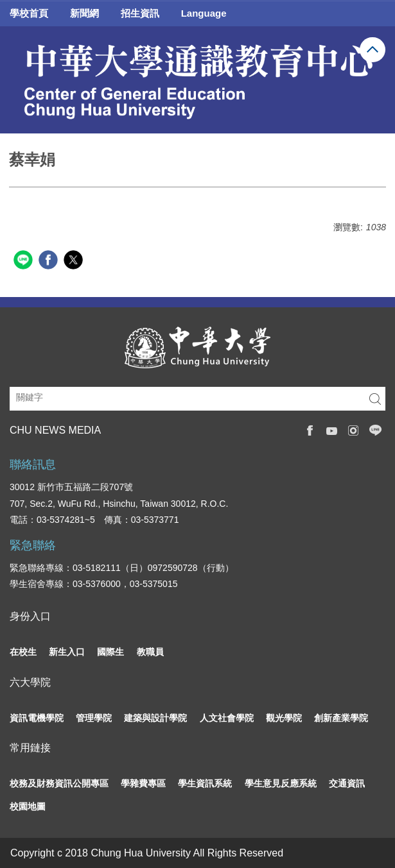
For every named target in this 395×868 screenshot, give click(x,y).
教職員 (150, 652)
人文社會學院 (227, 718)
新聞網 (84, 13)
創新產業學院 (341, 718)
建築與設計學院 (155, 718)
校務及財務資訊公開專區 (59, 783)
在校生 (23, 652)
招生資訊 (140, 13)
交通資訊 (347, 783)
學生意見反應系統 (281, 783)
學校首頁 (29, 13)
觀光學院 (284, 718)
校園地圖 (28, 806)
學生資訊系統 (205, 783)
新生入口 (67, 652)
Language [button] (204, 13)
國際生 (110, 652)
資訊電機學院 (37, 718)
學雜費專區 (143, 783)
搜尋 (375, 399)
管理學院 (94, 718)
